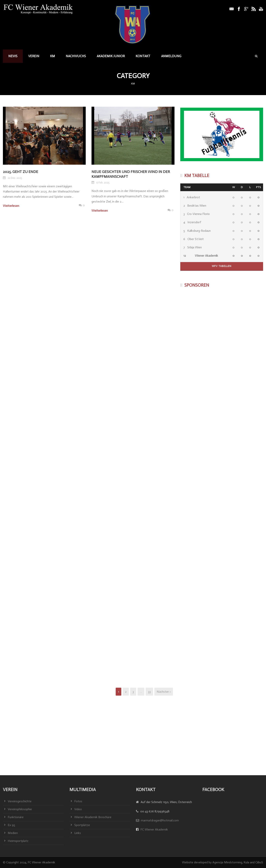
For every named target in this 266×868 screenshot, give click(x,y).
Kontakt (143, 56)
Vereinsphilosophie (20, 809)
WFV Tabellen (222, 266)
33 (149, 692)
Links (78, 833)
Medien (13, 833)
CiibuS (259, 862)
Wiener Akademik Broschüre (93, 817)
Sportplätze (82, 825)
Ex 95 (11, 825)
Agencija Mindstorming (227, 862)
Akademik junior (111, 56)
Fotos (78, 801)
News (13, 56)
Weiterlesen (11, 206)
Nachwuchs (76, 56)
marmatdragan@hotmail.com (160, 820)
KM (53, 56)
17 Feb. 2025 (103, 183)
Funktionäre (16, 817)
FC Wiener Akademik (154, 829)
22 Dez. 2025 (15, 178)
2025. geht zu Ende (21, 172)
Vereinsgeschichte (20, 801)
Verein (34, 56)
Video (78, 809)
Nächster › (164, 692)
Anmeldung (171, 56)
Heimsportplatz (18, 841)
